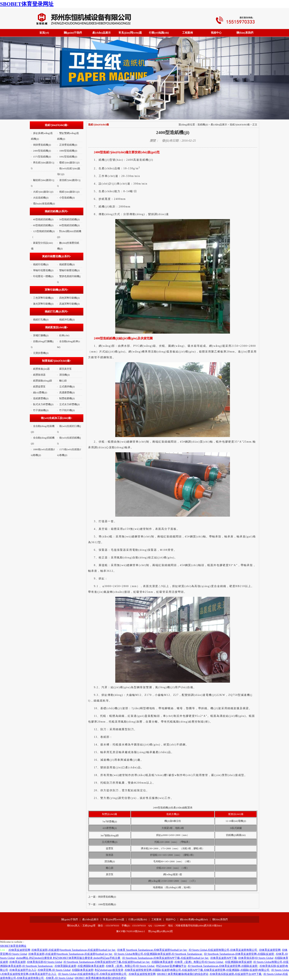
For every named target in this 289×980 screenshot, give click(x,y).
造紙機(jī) (203, 125)
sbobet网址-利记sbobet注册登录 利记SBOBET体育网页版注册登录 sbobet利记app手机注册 (69, 958)
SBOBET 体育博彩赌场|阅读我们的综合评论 (183, 974)
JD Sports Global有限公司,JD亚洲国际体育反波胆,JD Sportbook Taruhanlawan (158, 954)
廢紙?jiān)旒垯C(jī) (69, 163)
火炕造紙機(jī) (41, 198)
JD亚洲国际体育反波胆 (239, 962)
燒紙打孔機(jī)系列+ (57, 312)
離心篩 (63, 381)
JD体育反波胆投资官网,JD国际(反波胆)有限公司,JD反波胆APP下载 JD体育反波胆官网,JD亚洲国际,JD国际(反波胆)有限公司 (197, 970)
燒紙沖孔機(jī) (67, 320)
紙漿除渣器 (39, 375)
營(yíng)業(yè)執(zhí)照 (160, 931)
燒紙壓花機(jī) (67, 264)
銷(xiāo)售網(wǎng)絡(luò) (194, 919)
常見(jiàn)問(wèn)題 (130, 33)
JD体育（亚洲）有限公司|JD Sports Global (199, 962)
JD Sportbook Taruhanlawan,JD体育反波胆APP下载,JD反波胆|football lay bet (166, 958)
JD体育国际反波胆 (65, 966)
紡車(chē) (64, 335)
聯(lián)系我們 (245, 33)
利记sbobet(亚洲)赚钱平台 (171, 966)
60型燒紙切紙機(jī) (43, 225)
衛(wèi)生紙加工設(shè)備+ (57, 418)
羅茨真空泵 (65, 369)
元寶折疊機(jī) (41, 353)
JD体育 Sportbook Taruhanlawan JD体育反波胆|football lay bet (152, 950)
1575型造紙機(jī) (42, 157)
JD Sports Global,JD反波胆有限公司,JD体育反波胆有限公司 (223, 950)
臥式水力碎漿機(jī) (43, 404)
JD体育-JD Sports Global (60, 978)
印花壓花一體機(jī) (43, 276)
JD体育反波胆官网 (19, 950)
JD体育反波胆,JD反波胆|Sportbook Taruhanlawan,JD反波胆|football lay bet (74, 950)
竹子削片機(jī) (67, 410)
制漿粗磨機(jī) (67, 398)
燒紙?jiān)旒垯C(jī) (69, 192)
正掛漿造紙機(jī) (68, 145)
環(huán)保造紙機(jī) (44, 204)
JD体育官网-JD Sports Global (54, 970)
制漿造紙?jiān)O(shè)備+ (57, 361)
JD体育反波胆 (17, 962)
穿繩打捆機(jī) (41, 335)
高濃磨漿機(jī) (67, 392)
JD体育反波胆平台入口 (23, 970)
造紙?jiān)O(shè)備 (240, 125)
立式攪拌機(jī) (67, 387)
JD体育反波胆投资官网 (142, 974)
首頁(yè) (44, 33)
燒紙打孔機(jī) (41, 320)
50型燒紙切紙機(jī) (69, 219)
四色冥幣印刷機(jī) (69, 298)
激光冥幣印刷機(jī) (43, 304)
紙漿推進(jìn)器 (41, 369)
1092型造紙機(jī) (68, 157)
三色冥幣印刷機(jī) (43, 298)
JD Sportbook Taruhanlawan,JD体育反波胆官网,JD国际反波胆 (239, 954)
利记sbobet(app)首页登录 (109, 970)
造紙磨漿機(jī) (41, 398)
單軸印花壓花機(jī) (43, 270)
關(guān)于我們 (73, 33)
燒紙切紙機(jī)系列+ (57, 211)
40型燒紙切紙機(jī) (43, 219)
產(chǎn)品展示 (101, 33)
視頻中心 (216, 33)
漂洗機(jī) (65, 375)
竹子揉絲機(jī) (41, 410)
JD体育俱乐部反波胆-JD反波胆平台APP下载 (236, 974)
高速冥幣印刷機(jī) (69, 304)
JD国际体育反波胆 (162, 962)
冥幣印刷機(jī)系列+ (57, 290)
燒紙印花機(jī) (41, 264)
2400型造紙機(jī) (42, 151)
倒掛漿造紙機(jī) (42, 145)
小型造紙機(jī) (67, 198)
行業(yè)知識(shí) (159, 33)
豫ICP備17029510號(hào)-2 (131, 931)
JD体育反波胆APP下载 (224, 958)
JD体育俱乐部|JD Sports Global (256, 958)
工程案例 (188, 33)
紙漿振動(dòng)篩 (43, 381)
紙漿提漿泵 (39, 387)
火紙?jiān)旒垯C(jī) (43, 192)
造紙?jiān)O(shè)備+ (57, 125)
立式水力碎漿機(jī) (69, 404)
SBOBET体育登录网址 (27, 4)
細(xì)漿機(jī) (40, 392)
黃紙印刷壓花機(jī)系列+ (57, 256)
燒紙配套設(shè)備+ (57, 327)
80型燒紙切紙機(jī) (69, 225)
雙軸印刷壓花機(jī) (69, 270)
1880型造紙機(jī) (68, 151)
